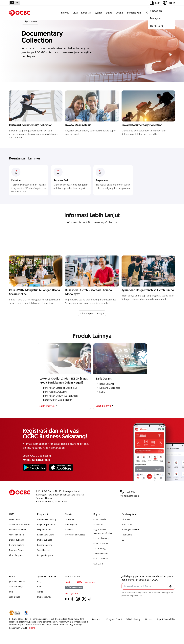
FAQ (39, 582)
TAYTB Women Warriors (20, 525)
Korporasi (86, 13)
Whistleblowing (133, 619)
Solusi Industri (44, 550)
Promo (12, 577)
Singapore (156, 11)
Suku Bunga (15, 597)
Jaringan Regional (45, 555)
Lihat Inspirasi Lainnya (92, 313)
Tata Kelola (127, 535)
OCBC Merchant (101, 559)
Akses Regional (16, 555)
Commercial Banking (47, 520)
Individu (65, 13)
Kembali (30, 21)
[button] (170, 587)
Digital (109, 13)
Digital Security (44, 597)
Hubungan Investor (130, 530)
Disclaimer (97, 619)
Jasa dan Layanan (17, 582)
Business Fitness (17, 550)
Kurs (11, 592)
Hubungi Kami (72, 594)
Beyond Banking (17, 545)
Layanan (69, 530)
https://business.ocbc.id (36, 460)
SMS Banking (99, 549)
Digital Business (16, 540)
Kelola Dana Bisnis (18, 530)
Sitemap (148, 619)
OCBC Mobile (100, 520)
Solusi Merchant (101, 554)
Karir (39, 587)
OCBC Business (101, 543)
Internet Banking (101, 538)
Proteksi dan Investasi (75, 535)
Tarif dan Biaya (16, 587)
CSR (123, 540)
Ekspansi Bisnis (44, 530)
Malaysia (155, 18)
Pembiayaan (71, 525)
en (17, 3)
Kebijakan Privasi (114, 619)
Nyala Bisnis (15, 520)
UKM (75, 13)
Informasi (126, 520)
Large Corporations (46, 525)
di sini (32, 628)
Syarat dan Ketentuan (47, 577)
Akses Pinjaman (16, 535)
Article (40, 592)
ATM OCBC (99, 525)
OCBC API (98, 564)
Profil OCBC (127, 525)
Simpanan (70, 520)
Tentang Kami (134, 13)
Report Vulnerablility (166, 619)
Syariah (99, 13)
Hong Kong (157, 26)
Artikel (120, 13)
